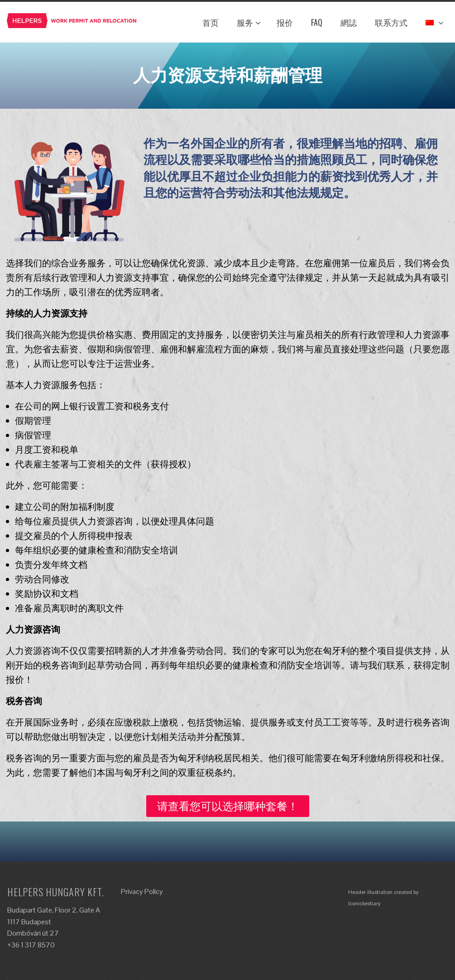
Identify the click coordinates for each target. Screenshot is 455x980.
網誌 (349, 22)
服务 (249, 22)
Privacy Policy (142, 891)
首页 (211, 22)
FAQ (317, 22)
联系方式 (391, 22)
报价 (285, 22)
